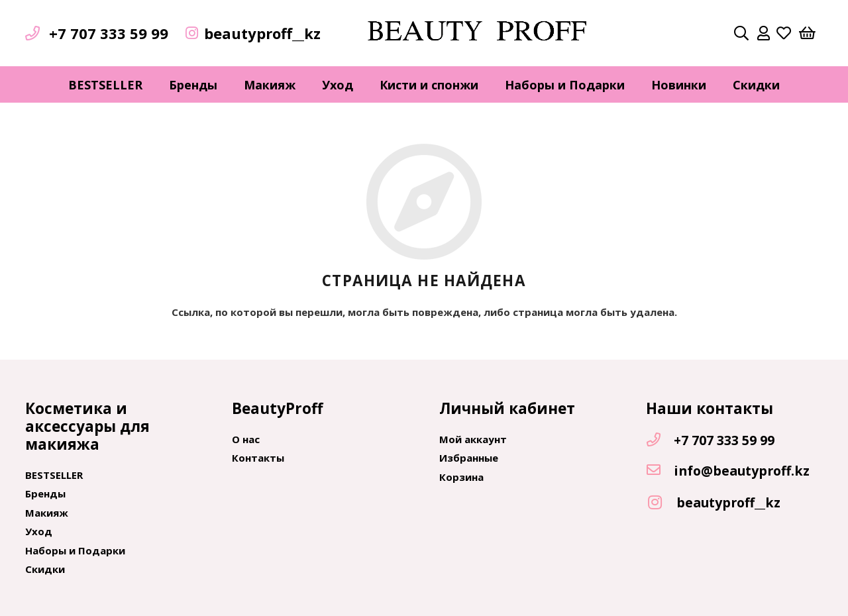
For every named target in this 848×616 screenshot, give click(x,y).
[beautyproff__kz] (661, 503)
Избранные (469, 458)
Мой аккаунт (473, 439)
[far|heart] (784, 33)
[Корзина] (807, 33)
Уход (39, 531)
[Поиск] (741, 33)
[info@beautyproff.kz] (660, 471)
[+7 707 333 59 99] (660, 440)
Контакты (258, 458)
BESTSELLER (54, 475)
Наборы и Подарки (75, 550)
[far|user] (764, 33)
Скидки (45, 569)
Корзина (461, 477)
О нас (246, 439)
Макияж (47, 513)
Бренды (45, 493)
